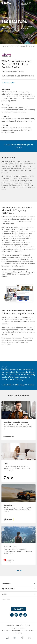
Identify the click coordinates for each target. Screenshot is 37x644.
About (4, 594)
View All (18, 570)
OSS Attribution (29, 631)
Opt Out (27, 626)
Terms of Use (19, 626)
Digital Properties (8, 589)
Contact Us (18, 609)
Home (4, 46)
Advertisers (6, 584)
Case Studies (20, 46)
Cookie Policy (10, 626)
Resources (11, 46)
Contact (24, 3)
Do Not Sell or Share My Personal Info (12, 631)
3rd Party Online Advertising (18, 628)
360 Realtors (6, 162)
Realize (19, 147)
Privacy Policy (18, 633)
